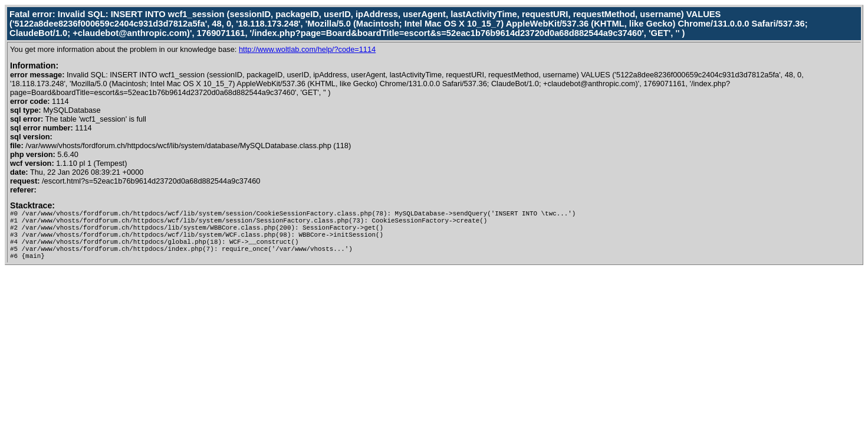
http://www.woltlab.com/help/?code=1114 (307, 49)
